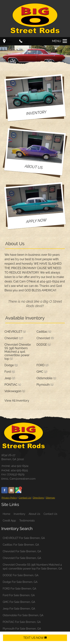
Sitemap (50, 498)
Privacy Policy (9, 498)
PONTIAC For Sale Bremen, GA (22, 622)
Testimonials (27, 520)
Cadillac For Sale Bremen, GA (21, 545)
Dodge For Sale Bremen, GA (20, 582)
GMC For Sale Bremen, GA (19, 602)
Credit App (9, 520)
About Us (34, 514)
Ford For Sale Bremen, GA (19, 595)
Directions (38, 498)
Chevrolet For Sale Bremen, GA (22, 551)
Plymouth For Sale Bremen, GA (22, 629)
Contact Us (25, 498)
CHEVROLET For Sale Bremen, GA (24, 538)
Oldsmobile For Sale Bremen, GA (23, 615)
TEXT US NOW (35, 638)
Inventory (19, 514)
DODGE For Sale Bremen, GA (21, 575)
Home (6, 514)
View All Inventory (17, 401)
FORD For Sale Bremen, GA (19, 588)
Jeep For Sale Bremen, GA (19, 609)
